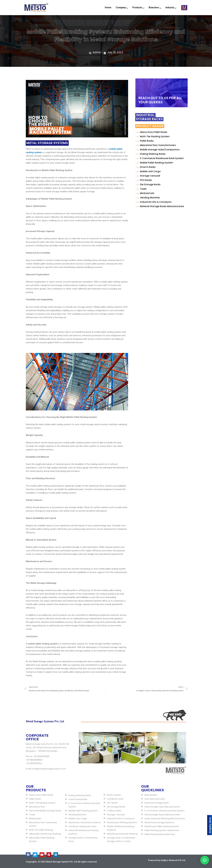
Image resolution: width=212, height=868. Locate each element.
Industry (171, 8)
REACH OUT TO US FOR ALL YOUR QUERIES (160, 100)
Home (108, 7)
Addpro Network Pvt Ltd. (173, 860)
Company (122, 8)
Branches (155, 8)
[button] (205, 860)
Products (138, 8)
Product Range (130, 126)
